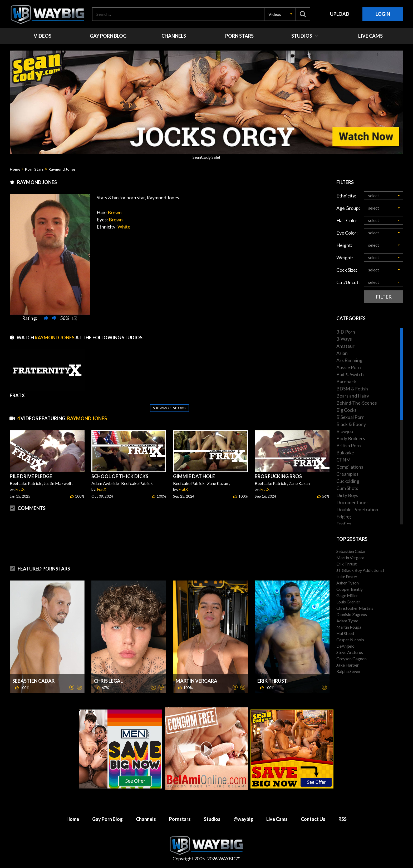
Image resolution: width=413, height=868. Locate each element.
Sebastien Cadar (33, 681)
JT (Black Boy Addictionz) (360, 570)
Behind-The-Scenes (357, 403)
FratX (20, 489)
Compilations (350, 467)
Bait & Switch (350, 374)
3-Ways (344, 339)
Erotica (344, 524)
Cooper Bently (350, 589)
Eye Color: (347, 233)
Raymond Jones (62, 169)
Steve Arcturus (350, 652)
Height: (344, 245)
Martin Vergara (196, 681)
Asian (342, 353)
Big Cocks (346, 410)
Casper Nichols (350, 640)
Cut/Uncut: (348, 282)
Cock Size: (347, 270)
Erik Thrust (272, 681)
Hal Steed (345, 633)
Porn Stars (34, 169)
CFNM (343, 460)
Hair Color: (348, 220)
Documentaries (352, 502)
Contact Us (313, 819)
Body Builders (351, 438)
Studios (212, 819)
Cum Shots (347, 488)
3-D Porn (346, 332)
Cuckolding (348, 481)
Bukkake (345, 453)
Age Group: (348, 208)
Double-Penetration (357, 509)
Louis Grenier (348, 602)
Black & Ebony (351, 424)
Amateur (345, 346)
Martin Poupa (349, 627)
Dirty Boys (347, 495)
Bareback (346, 381)
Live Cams (277, 819)
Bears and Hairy (353, 396)
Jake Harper (348, 665)
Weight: (345, 257)
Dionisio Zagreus (352, 614)
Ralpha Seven (348, 671)
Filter (384, 297)
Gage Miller (347, 595)
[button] (280, 14)
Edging (344, 517)
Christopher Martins (355, 608)
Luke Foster (347, 576)
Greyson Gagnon (351, 659)
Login (383, 14)
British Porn (349, 445)
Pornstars (180, 819)
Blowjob (345, 431)
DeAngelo (345, 646)
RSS (343, 819)
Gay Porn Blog (107, 819)
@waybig (243, 819)
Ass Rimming (349, 360)
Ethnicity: (346, 196)
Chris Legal (108, 681)
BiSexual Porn (350, 417)
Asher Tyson (348, 583)
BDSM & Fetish (352, 389)
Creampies (347, 474)
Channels (146, 819)
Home (15, 169)
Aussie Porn (349, 367)
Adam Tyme (347, 621)
